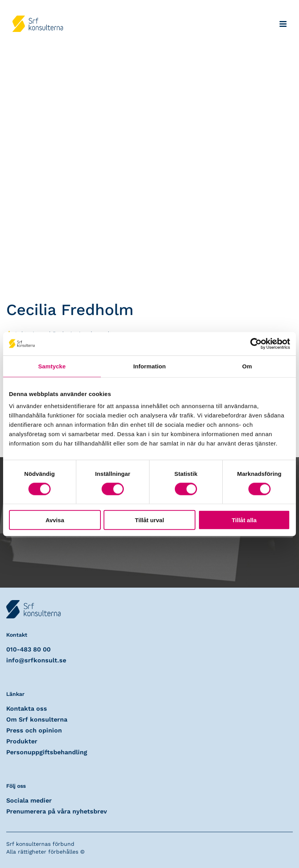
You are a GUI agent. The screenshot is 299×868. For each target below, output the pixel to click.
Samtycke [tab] (52, 366)
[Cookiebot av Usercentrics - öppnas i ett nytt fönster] (256, 343)
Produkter (22, 741)
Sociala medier (29, 800)
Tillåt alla (244, 520)
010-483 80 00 (28, 649)
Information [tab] (149, 366)
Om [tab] (247, 366)
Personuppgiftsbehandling (47, 752)
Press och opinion (34, 730)
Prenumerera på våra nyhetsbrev (57, 811)
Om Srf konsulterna (37, 719)
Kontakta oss (27, 709)
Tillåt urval (150, 520)
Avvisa (55, 520)
